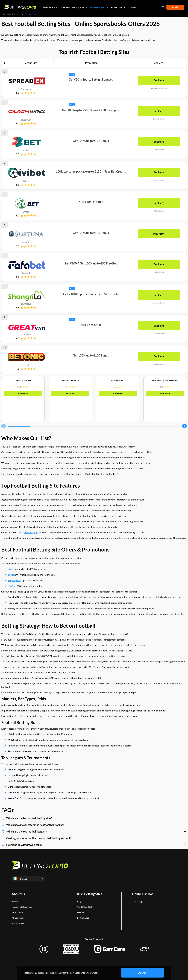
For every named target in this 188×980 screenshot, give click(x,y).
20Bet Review (159, 211)
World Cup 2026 (85, 907)
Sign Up (175, 7)
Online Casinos (143, 894)
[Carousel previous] (4, 426)
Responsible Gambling (22, 907)
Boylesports (14, 580)
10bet (11, 575)
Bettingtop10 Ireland (12, 14)
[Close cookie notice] (20, 969)
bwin (10, 569)
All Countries (18, 918)
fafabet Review (159, 272)
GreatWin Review (159, 333)
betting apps (31, 532)
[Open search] (163, 7)
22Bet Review (159, 149)
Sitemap (15, 901)
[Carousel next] (184, 426)
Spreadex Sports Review (159, 88)
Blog (79, 901)
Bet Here (23, 393)
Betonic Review (159, 364)
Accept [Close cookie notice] (142, 973)
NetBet (12, 586)
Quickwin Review (159, 119)
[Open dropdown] (28, 879)
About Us (18, 894)
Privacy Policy (18, 923)
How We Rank (18, 912)
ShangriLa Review (159, 303)
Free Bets (81, 912)
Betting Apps (83, 918)
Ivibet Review (159, 180)
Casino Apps (138, 901)
